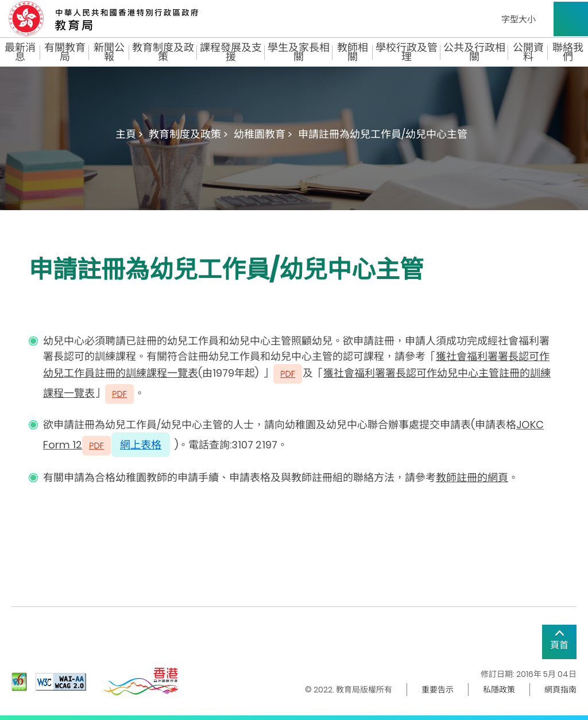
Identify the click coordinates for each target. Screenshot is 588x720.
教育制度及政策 (163, 52)
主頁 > (129, 134)
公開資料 (528, 52)
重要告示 (438, 690)
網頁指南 (560, 690)
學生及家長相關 (299, 52)
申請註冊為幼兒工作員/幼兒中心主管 (383, 134)
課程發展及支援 (231, 52)
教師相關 (353, 52)
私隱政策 (499, 690)
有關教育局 (65, 52)
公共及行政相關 (474, 52)
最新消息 (20, 52)
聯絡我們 (568, 52)
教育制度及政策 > (188, 134)
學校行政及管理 (407, 52)
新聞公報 (109, 52)
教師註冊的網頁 (472, 477)
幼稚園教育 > (263, 134)
